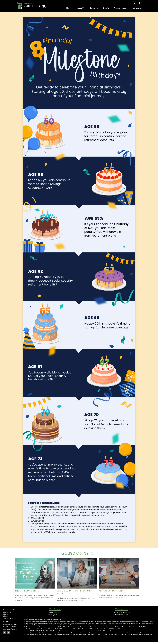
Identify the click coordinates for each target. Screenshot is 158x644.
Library (5, 616)
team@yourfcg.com (10, 629)
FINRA (57, 629)
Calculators (7, 612)
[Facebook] (140, 3)
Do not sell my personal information (126, 627)
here (74, 631)
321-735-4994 (13, 625)
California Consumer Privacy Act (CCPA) (73, 627)
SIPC (60, 629)
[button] (69, 8)
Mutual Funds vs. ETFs (111, 591)
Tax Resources (8, 618)
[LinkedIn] (135, 3)
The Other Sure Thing (27, 591)
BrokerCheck (58, 620)
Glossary (6, 614)
